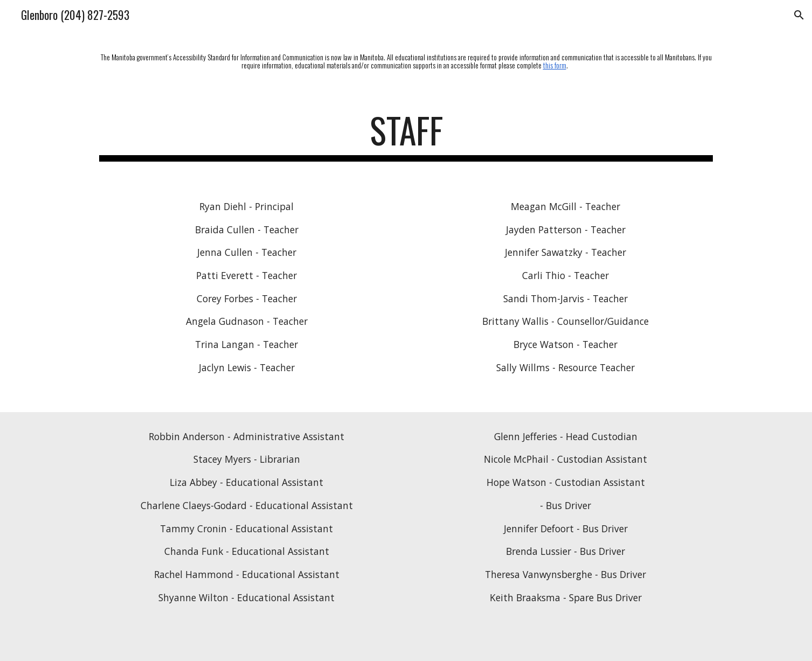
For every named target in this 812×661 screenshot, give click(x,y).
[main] (406, 61)
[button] (799, 15)
